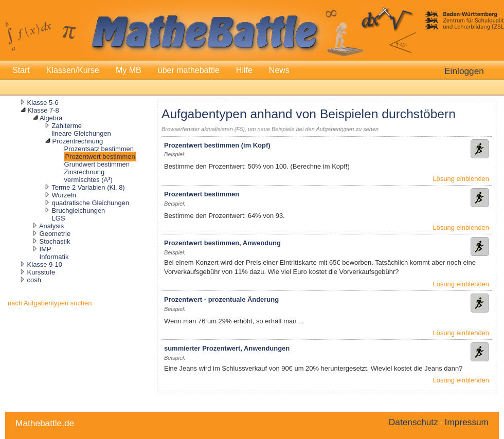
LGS (59, 218)
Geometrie (55, 234)
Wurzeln (64, 195)
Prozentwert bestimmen (100, 157)
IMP (46, 249)
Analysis (51, 226)
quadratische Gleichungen (91, 203)
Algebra (51, 118)
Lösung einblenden (461, 179)
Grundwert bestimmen (97, 164)
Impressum (467, 422)
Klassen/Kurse (73, 70)
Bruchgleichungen (79, 211)
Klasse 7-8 (43, 110)
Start (21, 70)
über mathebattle (189, 70)
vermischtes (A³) (88, 180)
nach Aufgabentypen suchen (50, 303)
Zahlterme (67, 126)
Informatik (54, 257)
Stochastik (55, 241)
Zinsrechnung (84, 172)
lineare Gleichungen (82, 133)
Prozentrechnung (78, 141)
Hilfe (244, 70)
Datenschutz (413, 422)
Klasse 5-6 (43, 103)
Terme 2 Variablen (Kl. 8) (88, 187)
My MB (129, 70)
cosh (34, 280)
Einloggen (464, 71)
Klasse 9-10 (45, 264)
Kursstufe (41, 272)
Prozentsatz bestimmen (99, 149)
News (279, 70)
